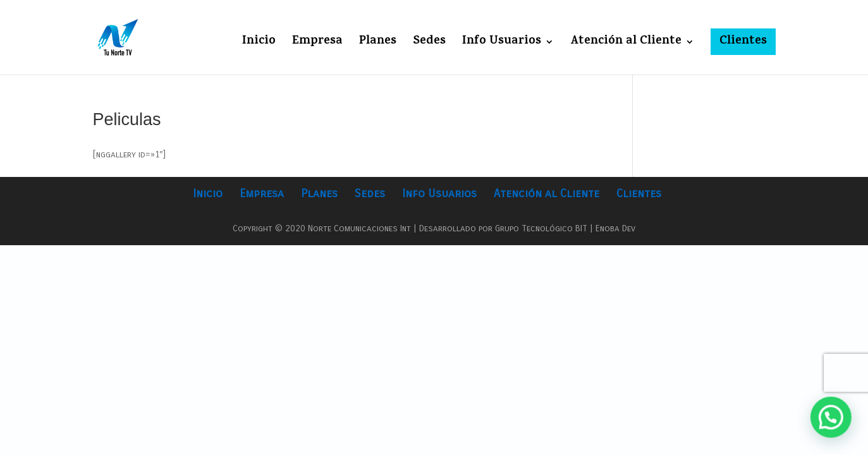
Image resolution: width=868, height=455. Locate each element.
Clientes (743, 41)
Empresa (317, 44)
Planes (378, 44)
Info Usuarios (502, 44)
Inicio (259, 44)
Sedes (429, 44)
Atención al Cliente (626, 44)
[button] (832, 420)
